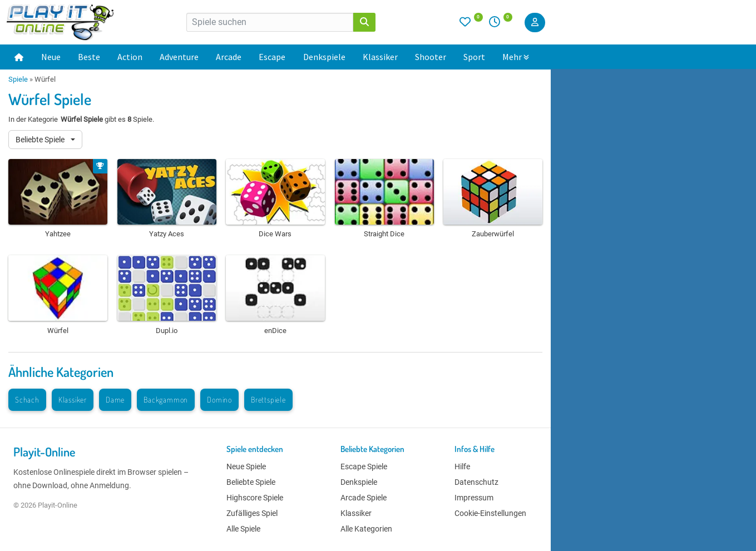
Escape (272, 57)
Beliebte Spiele (41, 140)
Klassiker (380, 57)
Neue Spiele (246, 466)
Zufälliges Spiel (252, 513)
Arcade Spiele (364, 498)
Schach (27, 399)
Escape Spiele (364, 466)
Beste (89, 57)
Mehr (516, 57)
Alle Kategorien (366, 529)
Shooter (431, 57)
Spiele (18, 79)
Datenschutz (476, 482)
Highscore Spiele (255, 498)
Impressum (474, 498)
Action (130, 57)
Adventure (179, 57)
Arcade (229, 57)
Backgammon (166, 399)
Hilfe (462, 466)
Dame (115, 399)
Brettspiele (268, 399)
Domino (219, 399)
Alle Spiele (243, 529)
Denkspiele (324, 57)
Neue (51, 57)
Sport (474, 57)
